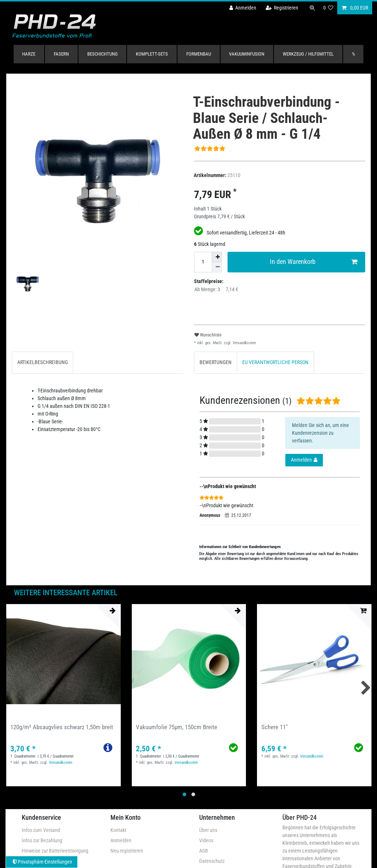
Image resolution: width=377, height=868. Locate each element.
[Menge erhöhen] (217, 257)
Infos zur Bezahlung (42, 840)
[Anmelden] (241, 8)
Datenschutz (212, 861)
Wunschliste (208, 335)
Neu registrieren (127, 851)
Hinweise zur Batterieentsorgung (55, 851)
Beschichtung (103, 54)
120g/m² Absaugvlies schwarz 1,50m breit (62, 727)
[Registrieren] (280, 8)
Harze (29, 54)
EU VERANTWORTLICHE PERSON (275, 362)
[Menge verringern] (217, 267)
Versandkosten (244, 343)
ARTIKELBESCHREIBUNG (43, 362)
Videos (206, 840)
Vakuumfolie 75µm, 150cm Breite (177, 727)
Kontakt (118, 830)
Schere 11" (274, 727)
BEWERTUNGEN (216, 362)
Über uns (208, 830)
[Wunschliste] (328, 8)
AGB (204, 851)
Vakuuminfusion (247, 54)
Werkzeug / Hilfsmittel (308, 54)
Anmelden (121, 840)
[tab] (43, 362)
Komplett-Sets (152, 54)
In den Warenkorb (314, 262)
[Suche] (312, 8)
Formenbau (199, 54)
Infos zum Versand (41, 830)
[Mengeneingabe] (203, 262)
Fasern (61, 54)
